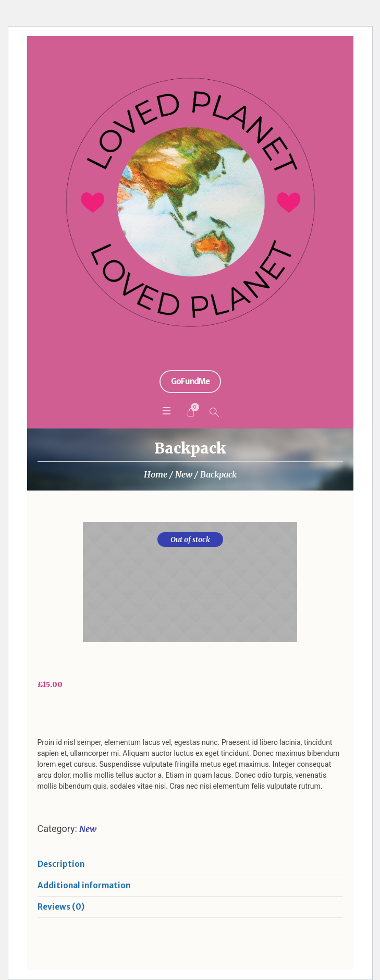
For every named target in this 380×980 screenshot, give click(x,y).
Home (156, 474)
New (184, 474)
